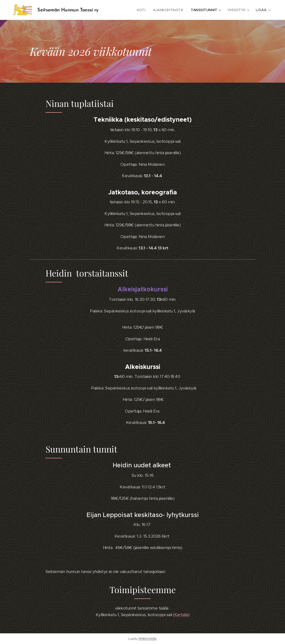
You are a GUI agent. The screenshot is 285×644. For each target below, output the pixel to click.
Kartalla (181, 615)
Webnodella (147, 639)
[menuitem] (138, 10)
